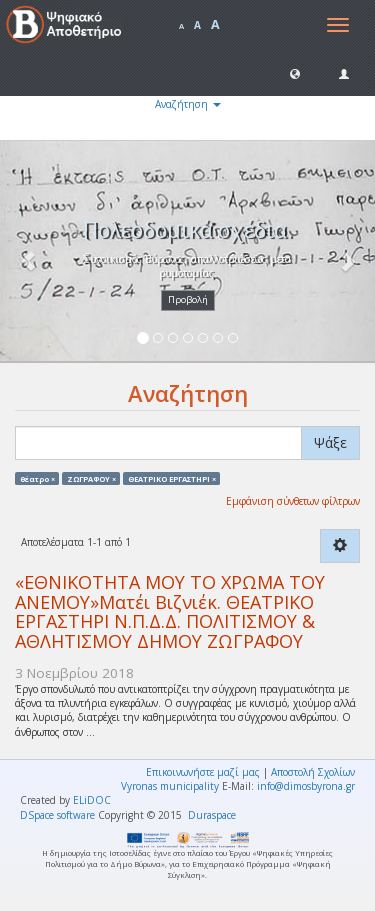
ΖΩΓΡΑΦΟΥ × (91, 478)
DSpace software (57, 815)
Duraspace (212, 815)
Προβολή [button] (188, 299)
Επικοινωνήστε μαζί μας (203, 772)
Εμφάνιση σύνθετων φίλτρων (293, 501)
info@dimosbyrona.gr (306, 786)
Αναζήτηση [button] (188, 104)
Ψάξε (330, 442)
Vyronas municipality (170, 786)
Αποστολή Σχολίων (313, 772)
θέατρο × (37, 478)
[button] (295, 73)
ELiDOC (92, 800)
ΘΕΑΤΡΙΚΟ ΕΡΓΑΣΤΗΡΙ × (172, 478)
